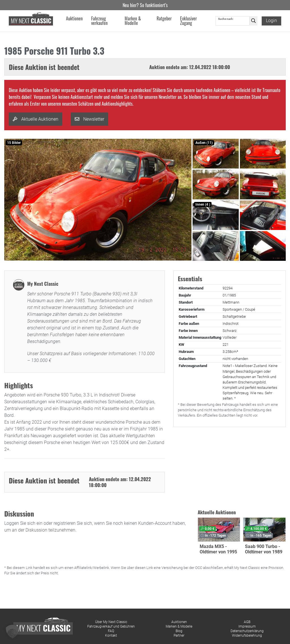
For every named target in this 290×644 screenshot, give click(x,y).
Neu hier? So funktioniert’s (145, 5)
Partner (179, 636)
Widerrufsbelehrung (247, 636)
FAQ (111, 631)
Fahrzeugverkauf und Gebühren (111, 626)
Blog (179, 631)
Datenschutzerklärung (247, 631)
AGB (247, 622)
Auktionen (179, 622)
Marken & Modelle (179, 626)
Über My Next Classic (111, 622)
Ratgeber (164, 19)
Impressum (247, 626)
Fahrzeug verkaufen (100, 21)
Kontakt (111, 636)
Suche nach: (226, 19)
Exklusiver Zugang (188, 21)
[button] (12, 632)
